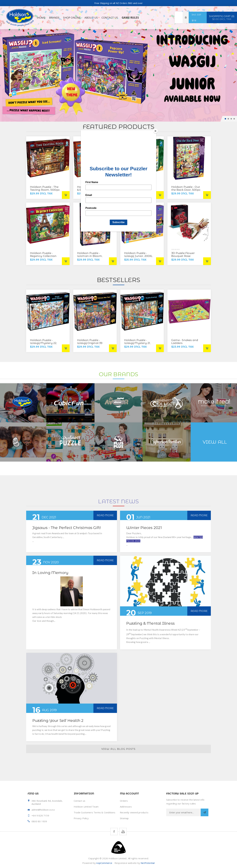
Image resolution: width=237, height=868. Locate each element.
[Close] (155, 131)
